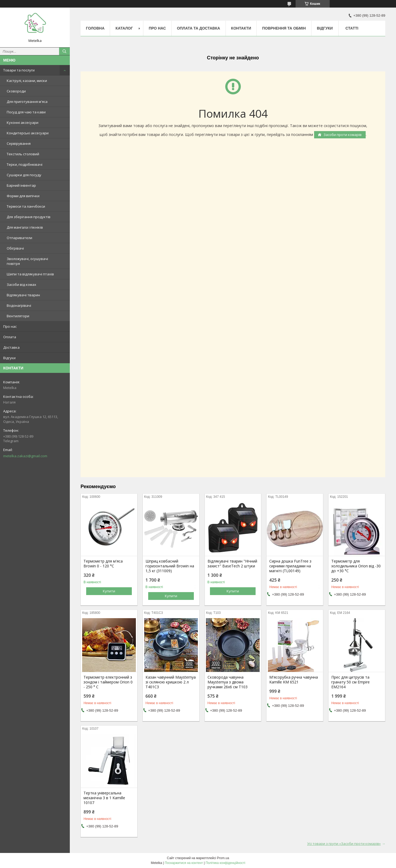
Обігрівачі (15, 248)
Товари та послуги (19, 70)
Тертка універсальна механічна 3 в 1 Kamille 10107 (104, 798)
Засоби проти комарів (343, 135)
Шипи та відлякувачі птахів (30, 274)
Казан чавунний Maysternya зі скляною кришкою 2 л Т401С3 (171, 682)
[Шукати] (64, 51)
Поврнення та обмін (284, 28)
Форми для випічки (23, 196)
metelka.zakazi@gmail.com (25, 456)
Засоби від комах (21, 284)
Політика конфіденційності (226, 863)
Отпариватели (19, 238)
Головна (95, 28)
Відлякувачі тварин (23, 295)
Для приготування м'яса (27, 102)
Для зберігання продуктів (29, 217)
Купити (109, 591)
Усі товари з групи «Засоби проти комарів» (344, 844)
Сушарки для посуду (24, 175)
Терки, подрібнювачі (25, 164)
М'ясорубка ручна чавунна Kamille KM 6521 (294, 680)
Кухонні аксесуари (23, 123)
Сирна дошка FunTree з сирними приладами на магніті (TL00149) (290, 566)
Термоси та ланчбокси (26, 206)
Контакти (241, 28)
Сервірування (19, 143)
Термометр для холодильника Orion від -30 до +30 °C (356, 566)
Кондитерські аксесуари (28, 133)
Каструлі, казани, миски (27, 81)
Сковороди (16, 91)
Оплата (10, 337)
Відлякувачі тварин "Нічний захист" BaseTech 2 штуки (232, 564)
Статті (352, 28)
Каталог (124, 28)
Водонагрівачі (19, 305)
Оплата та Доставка (199, 28)
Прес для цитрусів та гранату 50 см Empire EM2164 (350, 682)
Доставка (11, 347)
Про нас (10, 326)
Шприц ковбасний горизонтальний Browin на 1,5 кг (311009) (170, 566)
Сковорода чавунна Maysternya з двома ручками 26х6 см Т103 (228, 682)
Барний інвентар (21, 185)
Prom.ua (223, 858)
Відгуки (9, 358)
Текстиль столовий (23, 154)
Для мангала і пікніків (25, 227)
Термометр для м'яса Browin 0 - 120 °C (103, 564)
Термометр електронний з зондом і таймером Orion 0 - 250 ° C (108, 682)
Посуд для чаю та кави (26, 112)
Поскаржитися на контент (184, 863)
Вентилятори (18, 316)
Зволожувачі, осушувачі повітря (27, 261)
